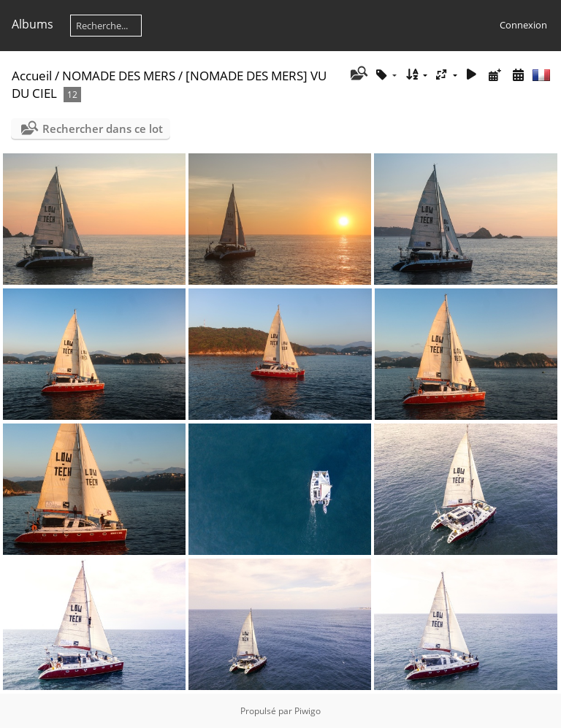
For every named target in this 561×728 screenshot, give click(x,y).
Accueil (32, 76)
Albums (33, 24)
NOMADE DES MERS (119, 76)
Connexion (523, 25)
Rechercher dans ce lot (103, 129)
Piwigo (308, 711)
